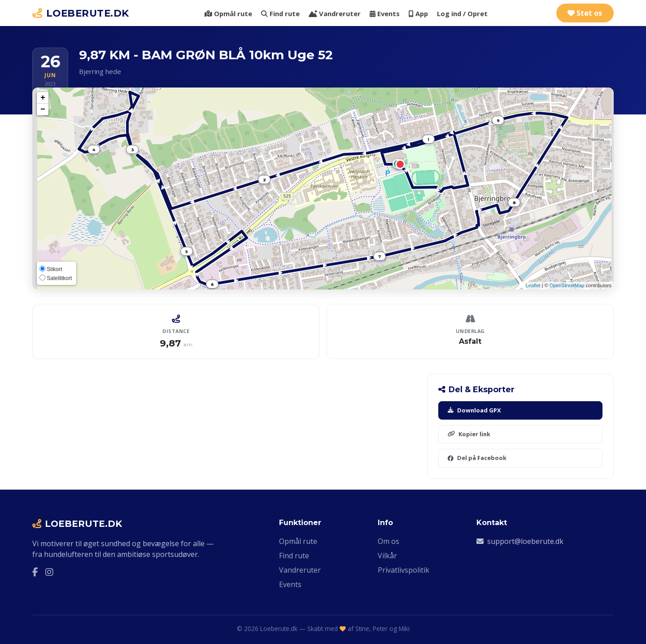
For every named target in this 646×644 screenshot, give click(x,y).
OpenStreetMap (567, 285)
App (418, 13)
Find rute (280, 13)
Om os (388, 541)
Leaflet (533, 285)
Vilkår (387, 556)
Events (385, 13)
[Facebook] (35, 572)
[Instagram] (49, 572)
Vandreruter (335, 13)
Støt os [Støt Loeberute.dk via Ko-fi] (585, 13)
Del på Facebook (477, 458)
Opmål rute (228, 13)
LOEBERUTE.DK (81, 13)
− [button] (43, 110)
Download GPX (474, 410)
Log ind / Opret (462, 13)
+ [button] (43, 98)
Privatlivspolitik (404, 570)
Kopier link (469, 434)
